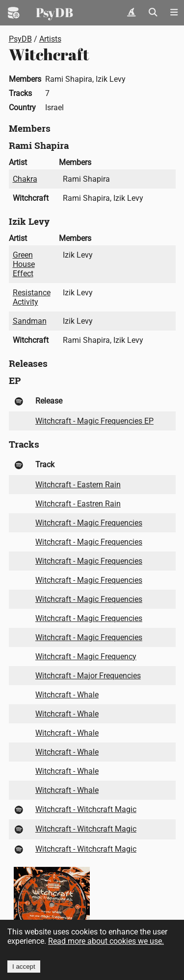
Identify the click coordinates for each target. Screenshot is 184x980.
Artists (50, 39)
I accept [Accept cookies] (24, 967)
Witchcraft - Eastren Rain (78, 504)
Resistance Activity (32, 297)
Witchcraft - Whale (67, 695)
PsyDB (54, 12)
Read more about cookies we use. (106, 941)
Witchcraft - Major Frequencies (88, 676)
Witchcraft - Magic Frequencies (89, 523)
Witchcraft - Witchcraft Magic (86, 809)
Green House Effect (24, 264)
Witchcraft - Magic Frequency (86, 657)
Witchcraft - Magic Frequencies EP (94, 421)
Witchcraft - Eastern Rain (78, 485)
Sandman (30, 321)
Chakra (25, 179)
